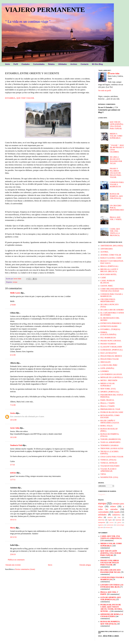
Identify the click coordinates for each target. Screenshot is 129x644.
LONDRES (105, 371)
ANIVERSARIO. (107, 249)
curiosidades (104, 512)
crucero (112, 523)
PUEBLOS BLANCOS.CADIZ (112, 412)
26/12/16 (13, 537)
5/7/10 (12, 465)
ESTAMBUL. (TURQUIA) (110, 329)
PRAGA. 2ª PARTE (108, 406)
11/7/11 (13, 480)
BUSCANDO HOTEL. (109, 274)
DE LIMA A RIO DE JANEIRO (112, 310)
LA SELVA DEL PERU (109, 365)
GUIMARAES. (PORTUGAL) (112, 350)
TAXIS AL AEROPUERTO (110, 442)
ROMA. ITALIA (106, 426)
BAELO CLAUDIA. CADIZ (111, 258)
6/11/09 (13, 355)
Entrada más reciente (13, 565)
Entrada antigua (85, 565)
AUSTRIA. (104, 252)
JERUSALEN (105, 362)
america (110, 517)
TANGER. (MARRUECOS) (111, 439)
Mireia (13, 528)
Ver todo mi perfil (105, 90)
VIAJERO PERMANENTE (45, 10)
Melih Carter (15, 293)
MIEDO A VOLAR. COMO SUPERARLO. (116, 136)
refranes (108, 527)
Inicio (50, 565)
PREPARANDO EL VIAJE (110, 409)
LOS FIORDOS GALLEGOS (111, 374)
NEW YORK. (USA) (108, 389)
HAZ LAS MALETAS (109, 353)
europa (15, 282)
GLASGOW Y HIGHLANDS (111, 347)
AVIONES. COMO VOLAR (111, 255)
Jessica (13, 413)
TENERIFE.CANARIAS (109, 445)
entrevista (101, 520)
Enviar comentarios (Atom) (25, 569)
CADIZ (103, 278)
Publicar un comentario (16, 560)
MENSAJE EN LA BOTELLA (112, 377)
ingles (110, 520)
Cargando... (102, 494)
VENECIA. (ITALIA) (108, 460)
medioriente (110, 525)
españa (117, 512)
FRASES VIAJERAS (108, 344)
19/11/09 (13, 420)
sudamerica (116, 515)
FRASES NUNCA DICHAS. (111, 341)
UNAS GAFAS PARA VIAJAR (112, 457)
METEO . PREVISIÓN (109, 380)
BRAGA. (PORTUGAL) (109, 266)
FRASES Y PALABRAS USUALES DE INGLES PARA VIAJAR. (115, 173)
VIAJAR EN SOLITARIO (110, 466)
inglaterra (101, 525)
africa (100, 517)
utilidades (102, 515)
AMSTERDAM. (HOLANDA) (112, 246)
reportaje (118, 520)
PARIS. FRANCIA (107, 400)
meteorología (120, 525)
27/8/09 (13, 305)
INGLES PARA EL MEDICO (111, 356)
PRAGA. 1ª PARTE (108, 403)
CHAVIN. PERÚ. (107, 286)
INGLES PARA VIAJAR (109, 359)
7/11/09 (13, 405)
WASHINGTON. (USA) (109, 477)
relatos (113, 506)
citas (119, 517)
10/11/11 (13, 520)
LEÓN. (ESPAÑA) (107, 368)
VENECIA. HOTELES (109, 463)
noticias (13, 473)
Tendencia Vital (16, 445)
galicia (119, 523)
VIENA (103, 474)
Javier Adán (15, 428)
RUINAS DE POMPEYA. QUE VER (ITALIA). (116, 196)
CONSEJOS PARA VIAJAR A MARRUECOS (117, 184)
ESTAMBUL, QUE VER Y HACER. (20, 98)
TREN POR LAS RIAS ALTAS (112, 448)
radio (102, 527)
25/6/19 (13, 554)
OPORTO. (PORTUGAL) (110, 392)
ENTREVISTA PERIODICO (111, 323)
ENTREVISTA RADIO (109, 326)
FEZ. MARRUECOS (108, 338)
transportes (102, 522)
